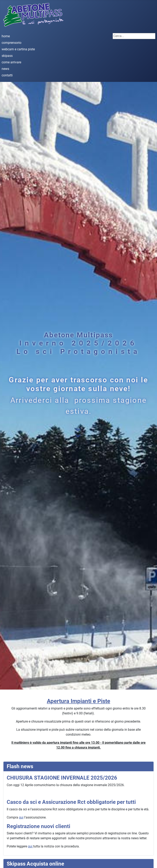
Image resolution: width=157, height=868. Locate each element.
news (5, 69)
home (6, 36)
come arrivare (11, 62)
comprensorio (12, 43)
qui (21, 817)
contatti (7, 75)
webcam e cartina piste (18, 49)
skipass (7, 56)
